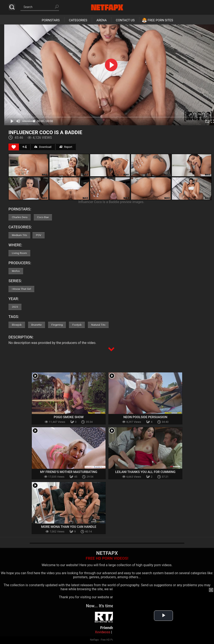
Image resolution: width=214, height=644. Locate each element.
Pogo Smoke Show (69, 417)
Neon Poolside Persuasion (145, 417)
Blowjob (17, 325)
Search (12, 7)
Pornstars (51, 20)
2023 (15, 307)
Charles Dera (20, 217)
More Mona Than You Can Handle (69, 527)
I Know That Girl (21, 289)
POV (38, 235)
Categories (78, 20)
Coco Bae (43, 217)
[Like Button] (14, 147)
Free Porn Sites (160, 20)
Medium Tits (19, 235)
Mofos (16, 271)
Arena (102, 20)
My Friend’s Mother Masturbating (69, 472)
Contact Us (125, 20)
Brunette (37, 325)
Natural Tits (98, 325)
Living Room (19, 253)
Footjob (77, 325)
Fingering (57, 325)
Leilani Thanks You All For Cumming (145, 472)
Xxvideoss (103, 632)
